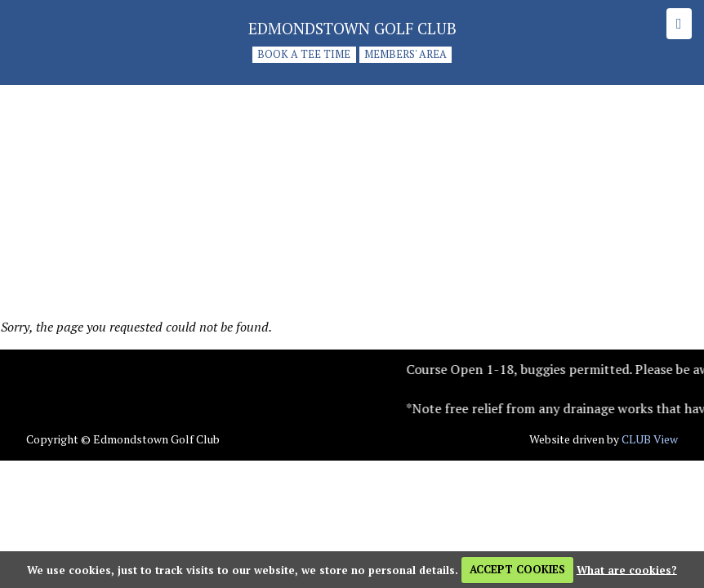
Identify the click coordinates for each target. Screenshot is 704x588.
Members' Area (405, 55)
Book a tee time (304, 55)
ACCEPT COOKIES (517, 569)
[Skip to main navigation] (679, 24)
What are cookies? (627, 569)
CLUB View (650, 439)
